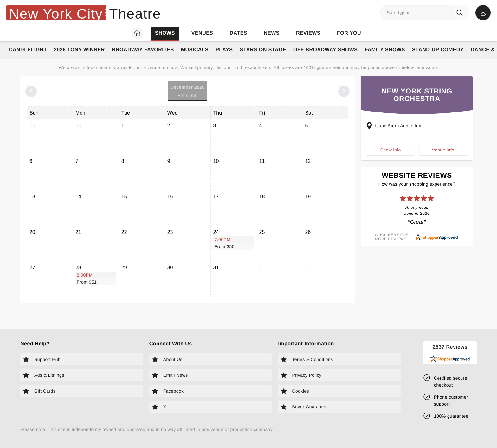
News (272, 33)
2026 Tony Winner (79, 50)
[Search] (461, 13)
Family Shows (385, 50)
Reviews (308, 33)
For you (349, 33)
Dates (239, 33)
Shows (165, 33)
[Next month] (344, 91)
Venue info (443, 152)
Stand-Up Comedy (438, 50)
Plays (224, 50)
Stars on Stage (263, 50)
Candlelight (28, 50)
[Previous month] (31, 91)
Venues (202, 33)
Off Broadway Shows (325, 50)
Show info (391, 152)
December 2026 (188, 92)
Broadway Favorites (143, 50)
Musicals (195, 50)
